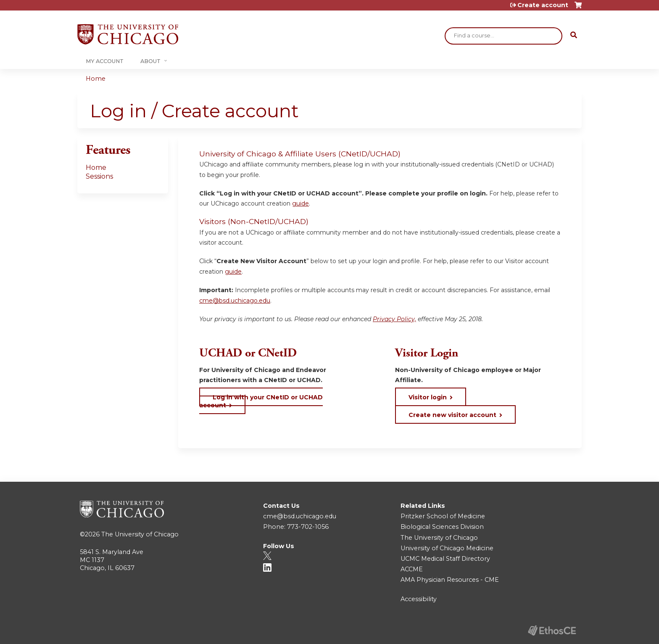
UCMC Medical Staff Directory (445, 559)
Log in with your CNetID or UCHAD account (261, 401)
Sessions (99, 176)
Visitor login (428, 397)
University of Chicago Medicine (447, 548)
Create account (543, 5)
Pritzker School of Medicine (443, 516)
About (150, 61)
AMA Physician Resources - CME (450, 580)
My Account (105, 61)
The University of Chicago (140, 534)
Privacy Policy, (394, 319)
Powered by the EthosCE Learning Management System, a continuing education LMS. (552, 630)
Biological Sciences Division (442, 527)
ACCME (412, 569)
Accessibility (419, 599)
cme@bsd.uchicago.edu (235, 301)
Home (96, 79)
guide (301, 203)
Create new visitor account (452, 415)
